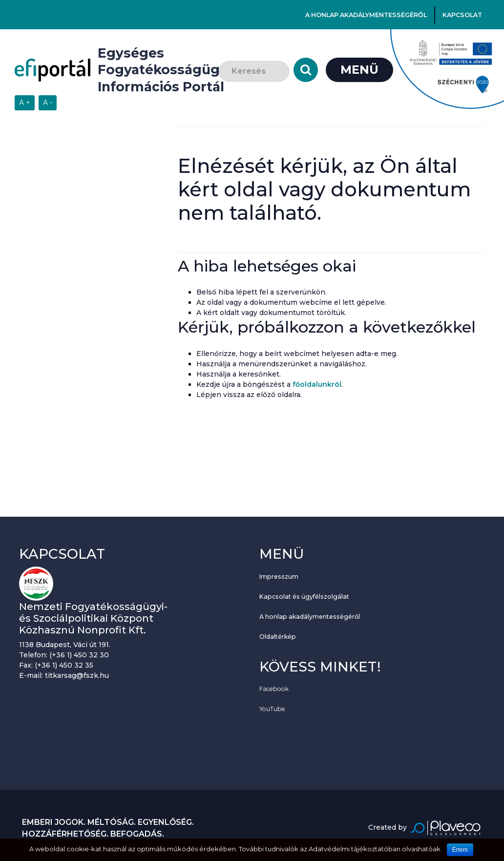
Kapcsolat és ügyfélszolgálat (304, 597)
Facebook (274, 689)
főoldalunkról (317, 384)
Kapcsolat (462, 15)
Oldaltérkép (278, 637)
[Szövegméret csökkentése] (48, 103)
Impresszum (279, 577)
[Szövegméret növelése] (25, 103)
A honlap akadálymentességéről (366, 15)
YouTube (272, 709)
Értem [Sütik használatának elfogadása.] (460, 850)
